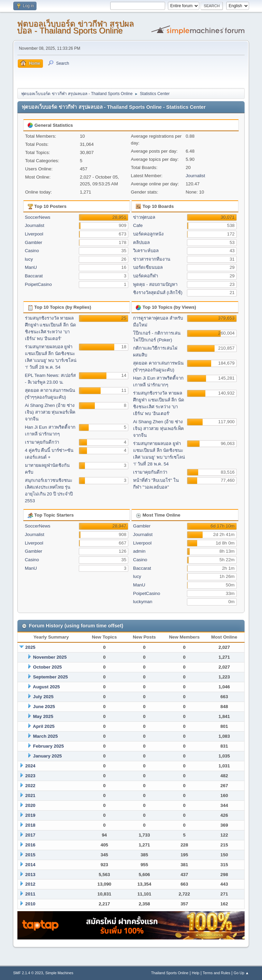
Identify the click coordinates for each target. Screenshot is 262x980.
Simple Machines (59, 973)
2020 (30, 805)
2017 (30, 835)
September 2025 (50, 677)
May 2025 (43, 716)
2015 (30, 855)
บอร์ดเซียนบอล (148, 267)
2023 (30, 776)
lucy (29, 259)
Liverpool (34, 234)
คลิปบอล (141, 242)
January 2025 (47, 756)
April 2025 (44, 726)
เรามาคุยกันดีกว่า (42, 442)
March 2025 (46, 736)
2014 (30, 865)
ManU (31, 267)
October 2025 (47, 667)
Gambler (34, 242)
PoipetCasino (38, 284)
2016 (30, 845)
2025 (30, 647)
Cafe (138, 225)
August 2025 (46, 687)
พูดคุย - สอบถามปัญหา (155, 284)
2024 (30, 766)
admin (139, 551)
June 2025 (44, 707)
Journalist (195, 176)
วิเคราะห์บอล (146, 251)
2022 (30, 786)
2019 (30, 815)
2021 (30, 795)
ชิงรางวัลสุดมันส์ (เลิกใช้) (158, 293)
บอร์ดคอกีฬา (145, 276)
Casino (32, 251)
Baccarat (34, 276)
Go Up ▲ (241, 973)
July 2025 (43, 697)
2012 (30, 884)
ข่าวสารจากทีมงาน (152, 259)
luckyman (143, 602)
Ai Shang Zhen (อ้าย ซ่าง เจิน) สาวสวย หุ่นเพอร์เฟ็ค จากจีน (50, 412)
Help (195, 973)
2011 (30, 894)
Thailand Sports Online (170, 973)
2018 (30, 825)
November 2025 (50, 657)
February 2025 (48, 746)
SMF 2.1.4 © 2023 (28, 973)
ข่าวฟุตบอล (144, 217)
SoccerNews (38, 217)
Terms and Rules (216, 973)
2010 (30, 904)
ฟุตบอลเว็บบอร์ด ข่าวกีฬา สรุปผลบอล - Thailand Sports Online (75, 27)
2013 (30, 875)
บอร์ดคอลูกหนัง (148, 234)
